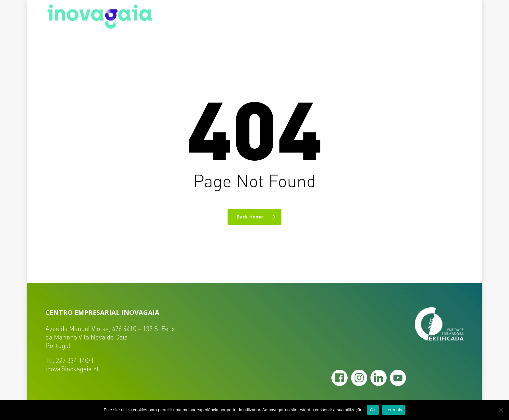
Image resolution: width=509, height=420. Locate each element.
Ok (373, 410)
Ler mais (394, 410)
